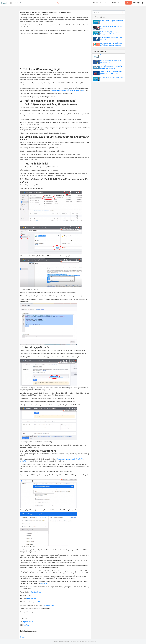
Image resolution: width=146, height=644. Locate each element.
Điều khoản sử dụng (90, 642)
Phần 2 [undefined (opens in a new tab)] (83, 90)
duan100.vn (44, 583)
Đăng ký (128, 3)
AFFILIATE (95, 3)
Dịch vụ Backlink (105, 3)
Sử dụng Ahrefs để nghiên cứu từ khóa (112, 21)
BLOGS (114, 3)
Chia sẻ (22, 637)
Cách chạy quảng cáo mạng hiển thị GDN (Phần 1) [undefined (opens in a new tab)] (65, 90)
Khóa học (121, 3)
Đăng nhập (136, 3)
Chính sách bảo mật (106, 55)
